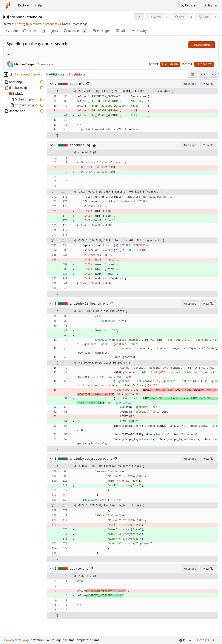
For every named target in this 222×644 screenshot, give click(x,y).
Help (39, 5)
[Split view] (203, 74)
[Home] (8, 5)
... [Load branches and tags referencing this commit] (9, 54)
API (215, 640)
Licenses (203, 640)
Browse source (202, 45)
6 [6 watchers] (167, 17)
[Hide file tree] (6, 74)
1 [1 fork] (215, 17)
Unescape (190, 84)
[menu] (214, 74)
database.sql (81, 145)
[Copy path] (88, 84)
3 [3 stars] (191, 17)
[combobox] (192, 74)
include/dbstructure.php (91, 459)
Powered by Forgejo (18, 640)
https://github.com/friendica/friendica (38, 24)
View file (208, 84)
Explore (23, 5)
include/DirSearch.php (89, 304)
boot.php (77, 84)
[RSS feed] (139, 17)
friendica (17, 17)
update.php (79, 569)
